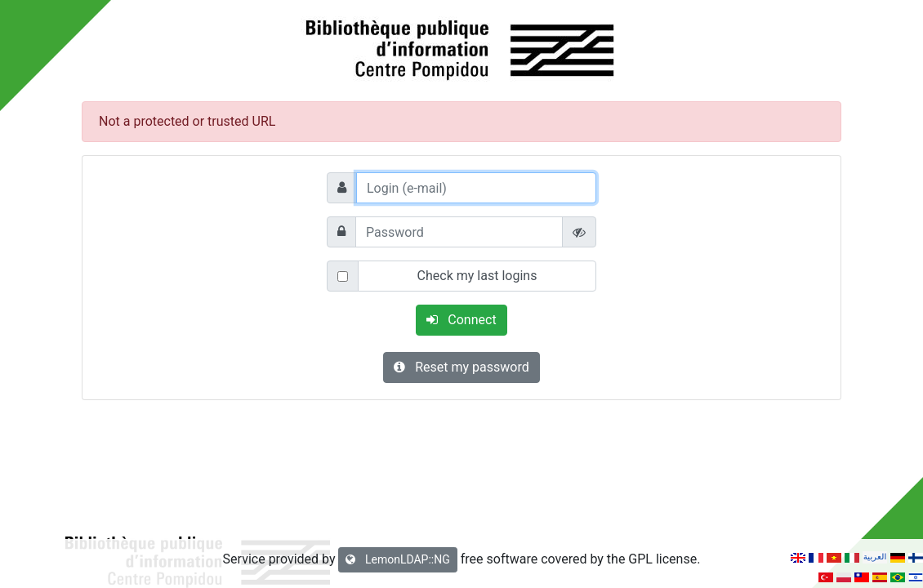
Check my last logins (477, 276)
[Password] (459, 232)
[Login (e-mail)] (476, 188)
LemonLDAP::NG (397, 559)
